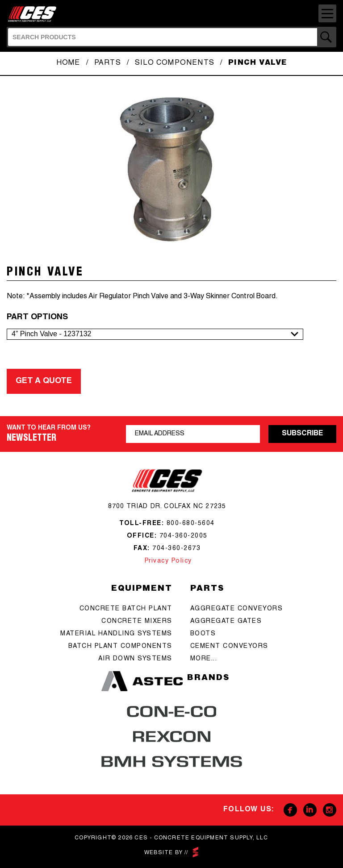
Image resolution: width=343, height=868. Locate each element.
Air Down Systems (135, 659)
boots (203, 634)
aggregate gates (226, 622)
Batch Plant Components (120, 647)
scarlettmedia (195, 852)
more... (204, 659)
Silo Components (175, 63)
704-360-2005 (184, 536)
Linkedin (310, 810)
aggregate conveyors (237, 609)
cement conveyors (229, 647)
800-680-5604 (191, 524)
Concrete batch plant (126, 609)
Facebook (290, 810)
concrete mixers (137, 622)
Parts (108, 63)
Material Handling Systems (116, 634)
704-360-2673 (176, 549)
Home (68, 63)
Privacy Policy (167, 561)
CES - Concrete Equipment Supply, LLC (35, 13)
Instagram (330, 810)
